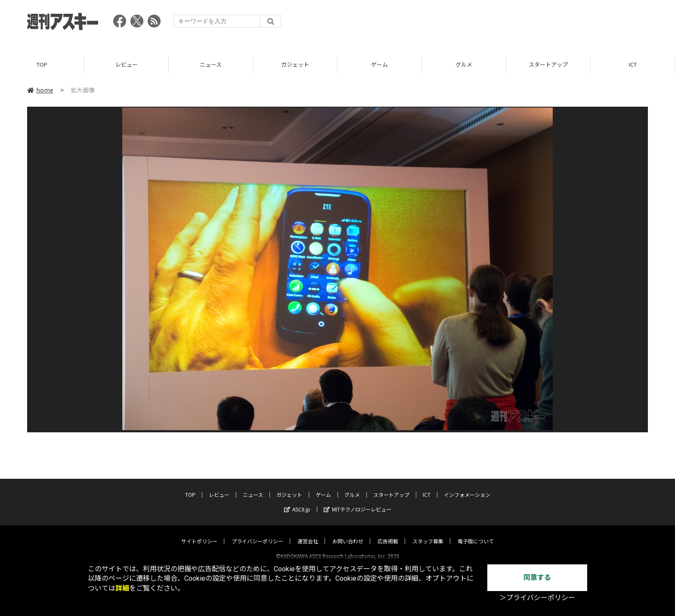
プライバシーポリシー (257, 533)
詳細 (122, 588)
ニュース (211, 64)
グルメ (464, 64)
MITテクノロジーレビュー (358, 501)
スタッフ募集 (428, 533)
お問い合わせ (348, 533)
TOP (42, 64)
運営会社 (308, 533)
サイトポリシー (199, 533)
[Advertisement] (491, 24)
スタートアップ (548, 64)
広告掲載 (388, 533)
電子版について (476, 533)
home (40, 90)
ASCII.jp (297, 501)
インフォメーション (467, 487)
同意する (537, 577)
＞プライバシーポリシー (537, 598)
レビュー (127, 64)
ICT (633, 64)
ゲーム (379, 64)
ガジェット (295, 64)
